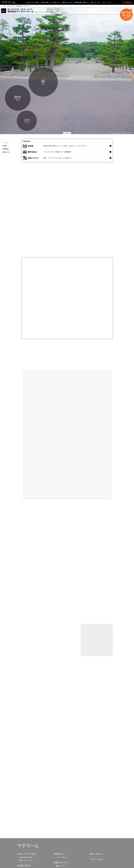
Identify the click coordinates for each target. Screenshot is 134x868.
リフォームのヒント (62, 857)
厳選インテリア (61, 866)
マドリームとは (107, 2)
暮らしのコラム (96, 2)
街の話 (5, 146)
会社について (7, 152)
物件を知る (6, 149)
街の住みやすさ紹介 (26, 857)
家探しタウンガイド (26, 860)
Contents (6, 143)
